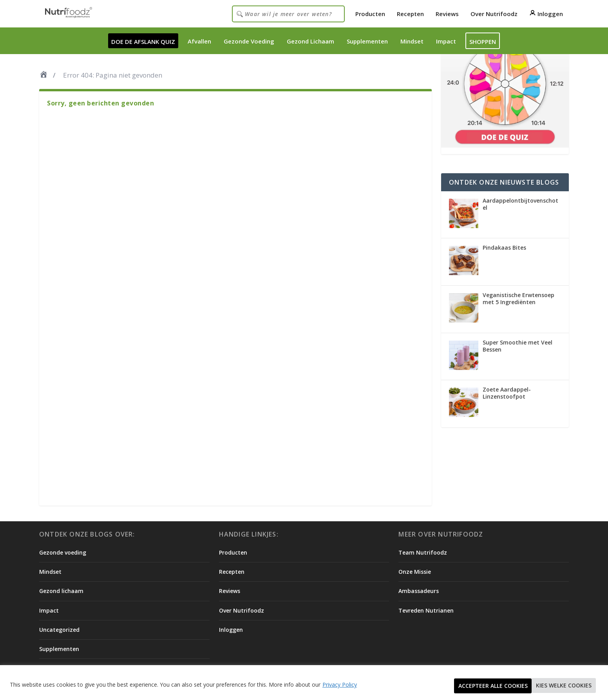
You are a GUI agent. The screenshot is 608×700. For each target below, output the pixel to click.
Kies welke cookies (484, 686)
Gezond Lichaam (310, 41)
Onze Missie (415, 572)
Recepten (410, 14)
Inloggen (546, 14)
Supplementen (367, 41)
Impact (446, 41)
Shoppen (483, 42)
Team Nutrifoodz (423, 552)
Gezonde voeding (63, 552)
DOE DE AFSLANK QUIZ (143, 42)
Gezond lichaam (61, 591)
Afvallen (199, 41)
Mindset (412, 41)
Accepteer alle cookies (559, 686)
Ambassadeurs (419, 591)
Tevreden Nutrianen (426, 610)
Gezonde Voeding (249, 41)
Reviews (447, 14)
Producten (370, 14)
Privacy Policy (340, 685)
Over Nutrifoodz (494, 14)
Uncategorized (59, 630)
